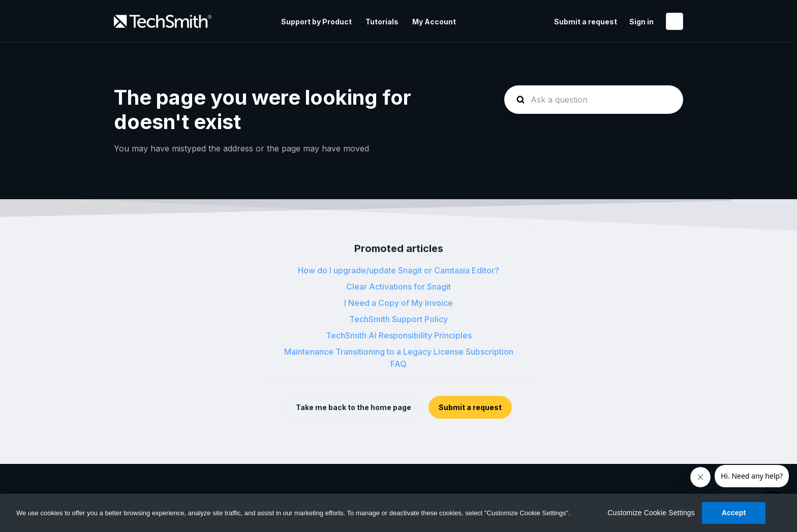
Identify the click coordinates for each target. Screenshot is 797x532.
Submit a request (586, 22)
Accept (734, 513)
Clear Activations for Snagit (398, 287)
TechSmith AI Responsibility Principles (399, 335)
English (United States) (675, 21)
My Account (434, 22)
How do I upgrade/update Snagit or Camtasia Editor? (398, 270)
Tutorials (382, 22)
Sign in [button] (641, 22)
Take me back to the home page (354, 407)
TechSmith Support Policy (398, 319)
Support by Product (316, 22)
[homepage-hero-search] (594, 100)
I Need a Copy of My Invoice (398, 303)
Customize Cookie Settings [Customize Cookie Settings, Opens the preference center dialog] (651, 513)
